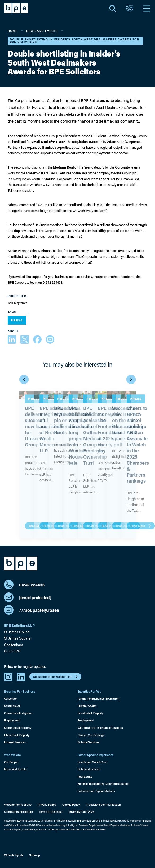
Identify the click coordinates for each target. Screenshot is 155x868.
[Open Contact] (130, 8)
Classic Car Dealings (91, 735)
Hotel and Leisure (89, 769)
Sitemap (35, 855)
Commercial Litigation (18, 713)
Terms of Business (51, 812)
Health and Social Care (92, 762)
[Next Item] (131, 379)
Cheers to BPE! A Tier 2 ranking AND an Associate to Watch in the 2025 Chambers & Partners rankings (138, 444)
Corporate (10, 699)
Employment (12, 720)
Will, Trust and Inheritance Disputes (100, 728)
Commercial (12, 706)
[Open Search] (113, 8)
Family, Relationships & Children (98, 699)
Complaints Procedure (18, 812)
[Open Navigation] (147, 8)
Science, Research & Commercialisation (103, 784)
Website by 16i (13, 855)
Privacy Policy (47, 805)
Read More (141, 526)
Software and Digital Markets (96, 791)
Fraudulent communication (104, 805)
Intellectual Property (17, 735)
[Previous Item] (24, 379)
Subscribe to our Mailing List (56, 677)
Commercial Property (18, 728)
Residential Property (91, 713)
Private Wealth (87, 706)
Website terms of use (18, 805)
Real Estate (85, 776)
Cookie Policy (71, 805)
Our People (11, 762)
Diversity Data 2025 (82, 812)
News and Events (15, 769)
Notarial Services (15, 742)
